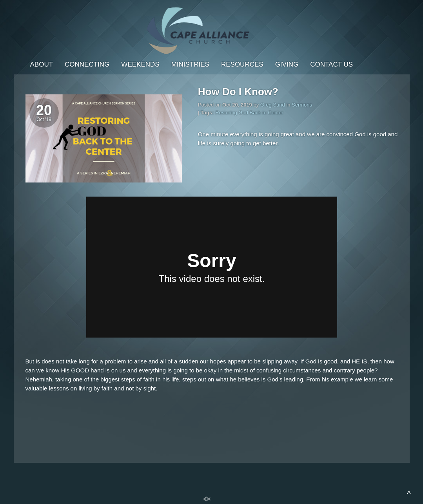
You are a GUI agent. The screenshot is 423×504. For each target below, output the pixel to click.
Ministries (190, 64)
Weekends (140, 64)
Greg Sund (273, 105)
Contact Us (331, 64)
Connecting (87, 64)
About (42, 64)
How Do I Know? (238, 92)
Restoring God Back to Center (249, 113)
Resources (242, 64)
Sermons (302, 105)
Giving (287, 64)
